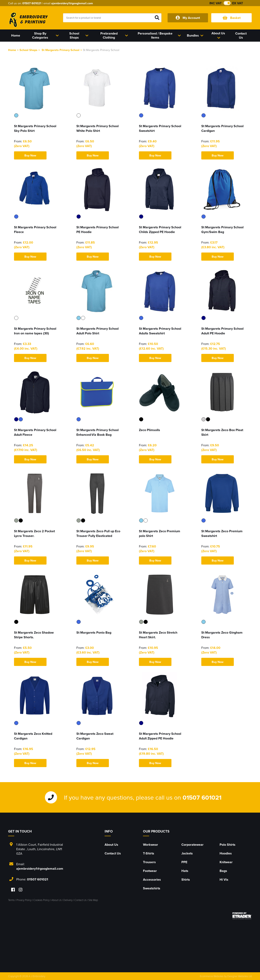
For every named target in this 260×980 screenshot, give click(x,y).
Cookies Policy (41, 900)
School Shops (28, 50)
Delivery (68, 900)
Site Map (93, 900)
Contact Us (113, 853)
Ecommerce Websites (212, 976)
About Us (111, 845)
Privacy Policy (24, 900)
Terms (11, 900)
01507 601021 (32, 3)
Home (12, 50)
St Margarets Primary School (61, 50)
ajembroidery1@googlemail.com (72, 3)
